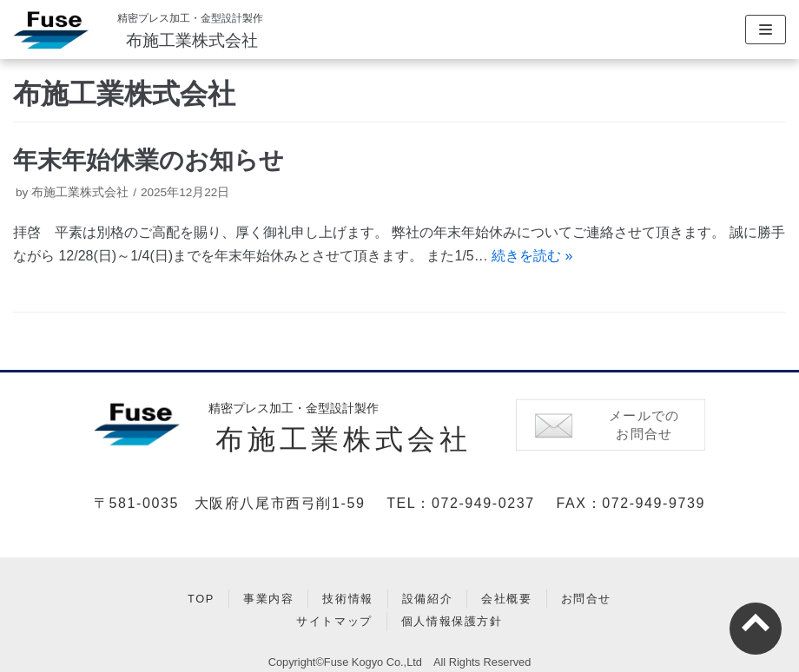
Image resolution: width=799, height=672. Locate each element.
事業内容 (268, 599)
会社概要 (506, 599)
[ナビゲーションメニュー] (766, 30)
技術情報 (347, 599)
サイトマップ (334, 621)
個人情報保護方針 (452, 621)
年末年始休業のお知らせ (149, 160)
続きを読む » (532, 256)
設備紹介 (427, 599)
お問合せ (586, 599)
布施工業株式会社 (192, 40)
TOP (201, 599)
